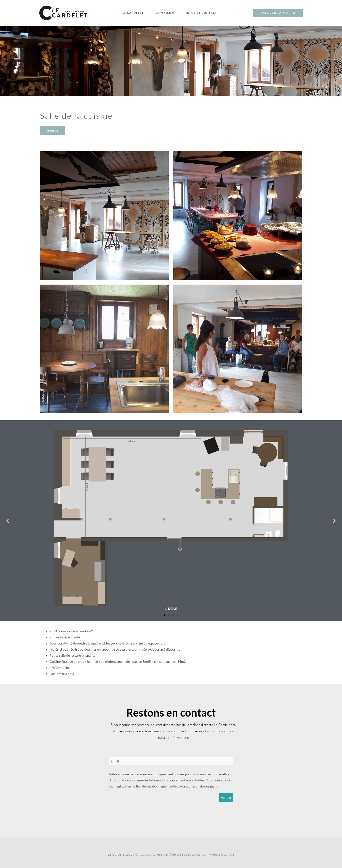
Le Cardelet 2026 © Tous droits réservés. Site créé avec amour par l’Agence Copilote (171, 855)
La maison (166, 13)
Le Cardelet (134, 13)
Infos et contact (203, 13)
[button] (8, 521)
